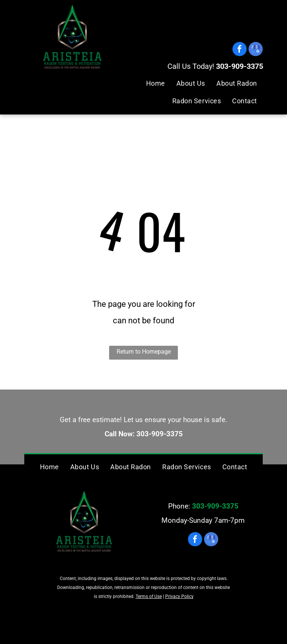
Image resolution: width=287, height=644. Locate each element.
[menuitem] (156, 83)
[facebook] (240, 50)
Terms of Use (149, 596)
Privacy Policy (179, 596)
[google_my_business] (256, 50)
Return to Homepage (144, 352)
